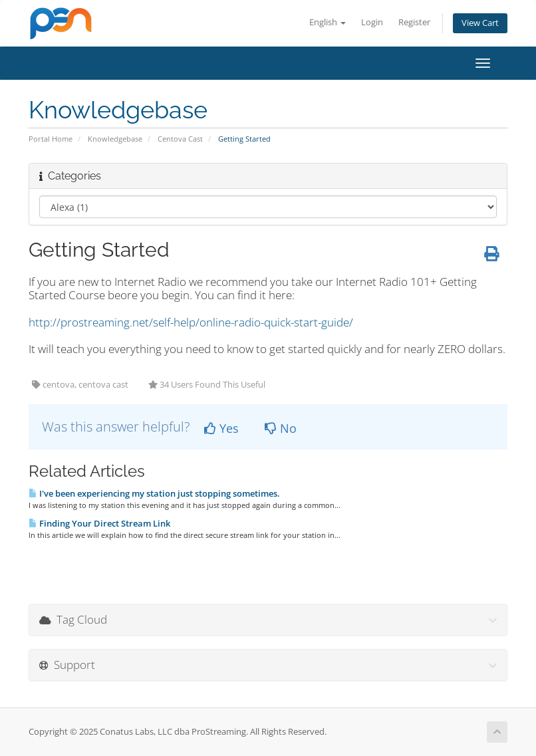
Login (372, 22)
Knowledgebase (115, 139)
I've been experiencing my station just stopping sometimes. (154, 493)
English (328, 22)
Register (414, 22)
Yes (221, 428)
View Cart (480, 23)
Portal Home (51, 139)
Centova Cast (180, 139)
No (281, 428)
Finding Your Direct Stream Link (99, 523)
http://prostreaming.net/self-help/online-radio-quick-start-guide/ (191, 322)
